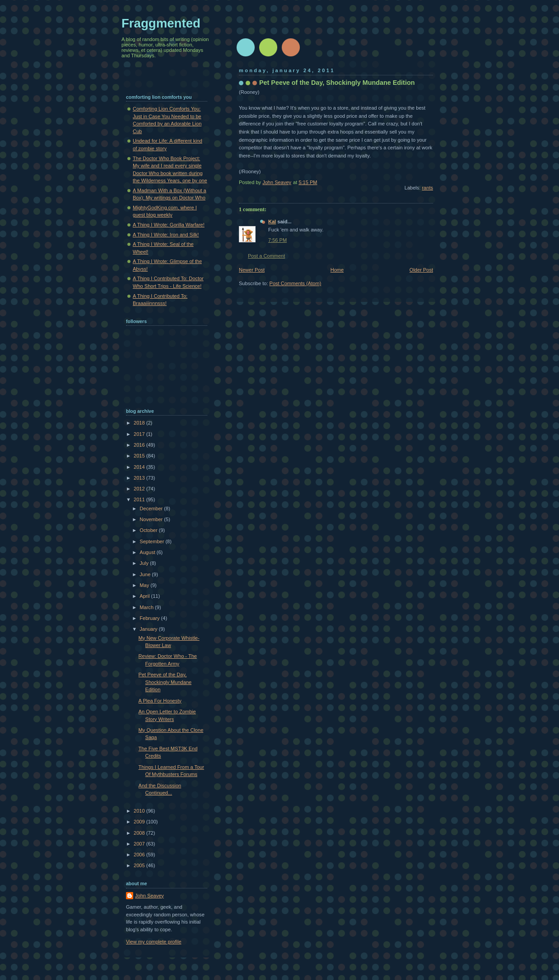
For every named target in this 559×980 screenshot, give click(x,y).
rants (427, 188)
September (152, 541)
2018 (140, 423)
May (145, 585)
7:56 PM (277, 240)
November (152, 519)
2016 (140, 445)
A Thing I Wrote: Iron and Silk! (166, 235)
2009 (140, 822)
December (152, 508)
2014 (140, 467)
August (148, 552)
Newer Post (252, 270)
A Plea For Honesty (160, 701)
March (147, 607)
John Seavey (149, 896)
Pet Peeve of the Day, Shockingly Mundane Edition (165, 682)
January (149, 629)
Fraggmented (161, 23)
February (150, 618)
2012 (140, 489)
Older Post (421, 270)
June (146, 574)
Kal (272, 222)
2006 (140, 855)
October (149, 530)
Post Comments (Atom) (296, 283)
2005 (140, 865)
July (145, 563)
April (145, 596)
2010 (140, 811)
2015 (140, 456)
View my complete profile (154, 942)
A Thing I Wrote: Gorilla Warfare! (169, 225)
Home (337, 270)
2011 (140, 499)
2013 (140, 478)
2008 (140, 833)
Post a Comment (266, 256)
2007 (140, 844)
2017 (140, 434)
